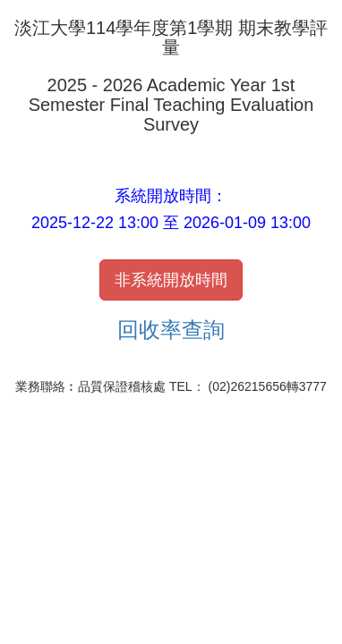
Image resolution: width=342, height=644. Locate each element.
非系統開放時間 (171, 280)
